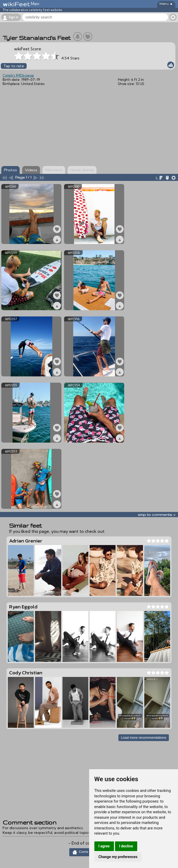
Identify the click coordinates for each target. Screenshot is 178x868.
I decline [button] (126, 846)
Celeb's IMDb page (18, 75)
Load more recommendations (144, 738)
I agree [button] (104, 846)
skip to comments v (157, 515)
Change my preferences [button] (118, 857)
